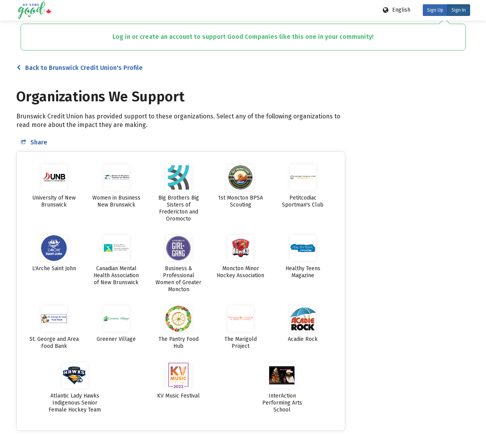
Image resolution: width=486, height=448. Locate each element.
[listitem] (54, 187)
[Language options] (397, 10)
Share (34, 142)
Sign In (459, 10)
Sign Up (435, 10)
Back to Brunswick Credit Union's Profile (80, 68)
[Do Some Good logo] (34, 10)
